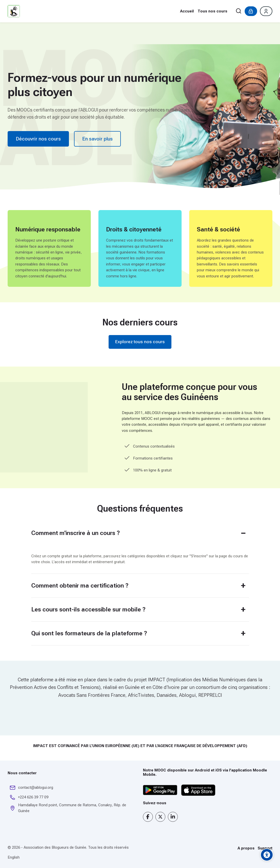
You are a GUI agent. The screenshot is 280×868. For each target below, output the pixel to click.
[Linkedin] (173, 817)
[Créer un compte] (266, 11)
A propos (246, 848)
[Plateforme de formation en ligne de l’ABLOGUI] (14, 11)
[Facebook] (148, 817)
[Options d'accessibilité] (267, 855)
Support (265, 848)
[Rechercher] (239, 11)
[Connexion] (251, 11)
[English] (14, 857)
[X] (160, 817)
